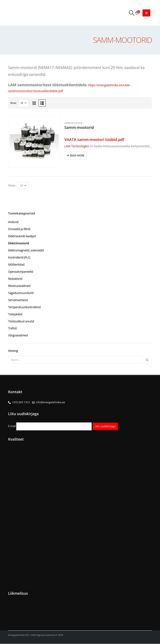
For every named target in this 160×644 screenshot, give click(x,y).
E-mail (50, 426)
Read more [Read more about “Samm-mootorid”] (77, 155)
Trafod (12, 328)
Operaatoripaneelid (21, 272)
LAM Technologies (77, 146)
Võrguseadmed (18, 335)
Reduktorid (15, 279)
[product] (34, 141)
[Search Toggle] (132, 13)
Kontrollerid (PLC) (19, 257)
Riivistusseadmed (19, 286)
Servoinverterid (18, 300)
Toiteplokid (15, 314)
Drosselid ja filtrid (19, 229)
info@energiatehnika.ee (51, 402)
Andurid (13, 222)
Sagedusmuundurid (21, 293)
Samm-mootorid (73, 123)
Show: (13, 103)
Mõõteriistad (16, 264)
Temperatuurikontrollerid (24, 307)
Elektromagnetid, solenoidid (26, 250)
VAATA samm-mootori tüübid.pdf (95, 139)
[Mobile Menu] (146, 13)
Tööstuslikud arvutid (21, 321)
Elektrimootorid (19, 243)
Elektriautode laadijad (22, 236)
